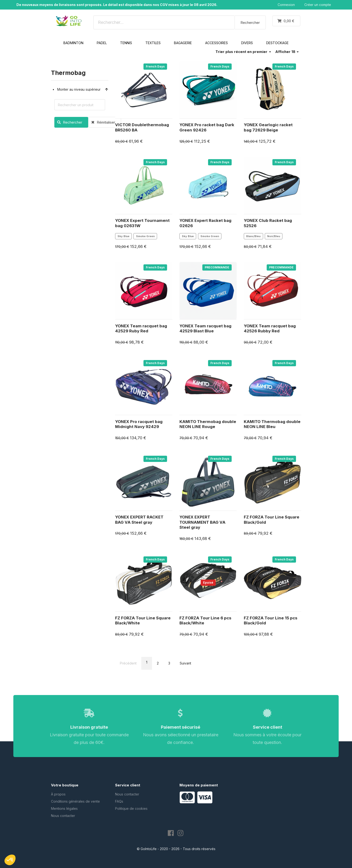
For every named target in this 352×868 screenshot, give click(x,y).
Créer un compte (318, 5)
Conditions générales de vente (75, 801)
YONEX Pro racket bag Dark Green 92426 (207, 127)
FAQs (119, 801)
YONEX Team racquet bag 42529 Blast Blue (205, 329)
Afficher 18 (287, 52)
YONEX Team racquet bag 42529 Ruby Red (141, 329)
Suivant (185, 663)
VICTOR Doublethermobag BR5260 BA (142, 127)
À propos (58, 794)
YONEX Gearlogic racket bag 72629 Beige (268, 127)
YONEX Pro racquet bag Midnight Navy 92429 (139, 424)
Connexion (286, 5)
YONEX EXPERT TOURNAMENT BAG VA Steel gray (202, 522)
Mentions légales (64, 808)
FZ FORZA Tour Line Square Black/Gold (272, 520)
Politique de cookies (131, 808)
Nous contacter (63, 816)
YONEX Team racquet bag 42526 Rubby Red (270, 329)
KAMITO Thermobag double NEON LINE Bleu (272, 424)
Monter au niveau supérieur (83, 89)
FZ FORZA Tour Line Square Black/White (143, 621)
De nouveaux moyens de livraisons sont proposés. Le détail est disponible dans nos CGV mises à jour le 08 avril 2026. (117, 5)
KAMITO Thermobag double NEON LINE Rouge (208, 424)
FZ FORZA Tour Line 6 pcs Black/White (205, 621)
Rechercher (250, 23)
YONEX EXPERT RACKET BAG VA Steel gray (139, 520)
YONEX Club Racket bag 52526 (268, 223)
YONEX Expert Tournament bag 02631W (142, 223)
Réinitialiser (102, 122)
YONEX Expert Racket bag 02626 (205, 223)
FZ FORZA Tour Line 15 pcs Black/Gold (271, 621)
